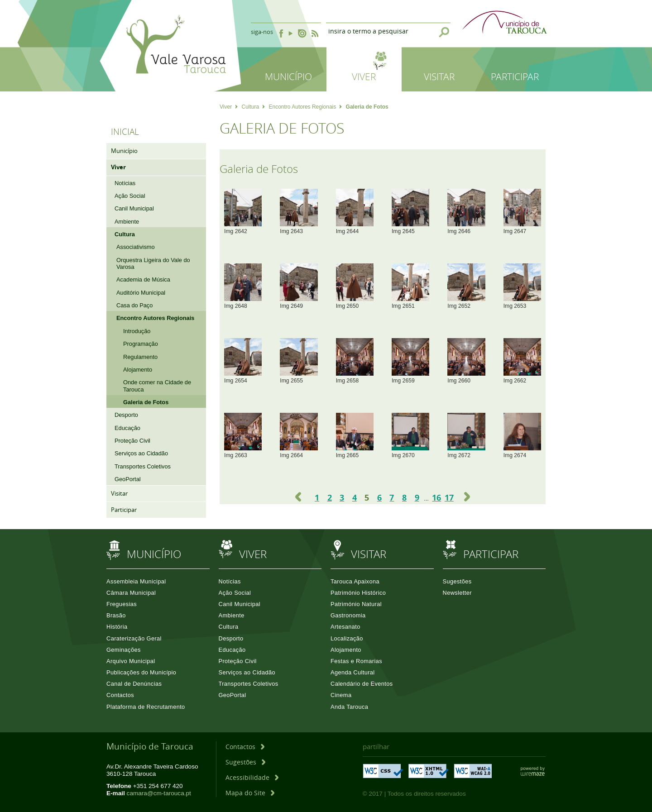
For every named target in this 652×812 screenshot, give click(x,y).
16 (436, 497)
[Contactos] (245, 747)
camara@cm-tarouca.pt (159, 793)
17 (449, 497)
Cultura (253, 107)
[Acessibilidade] (252, 777)
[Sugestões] (245, 762)
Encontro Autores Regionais (306, 107)
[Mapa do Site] (250, 793)
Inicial (125, 132)
